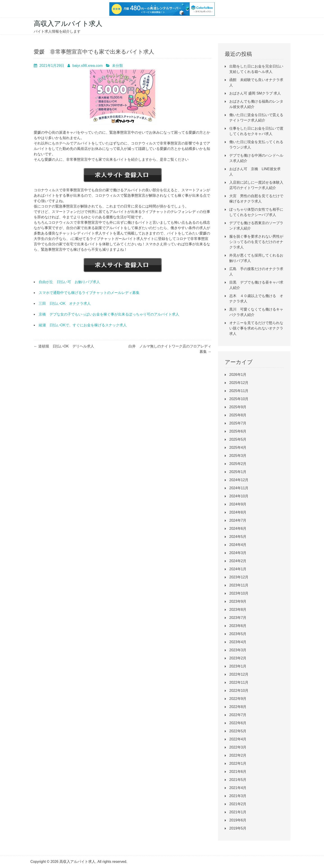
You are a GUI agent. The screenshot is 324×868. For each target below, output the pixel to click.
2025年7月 (238, 423)
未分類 (117, 66)
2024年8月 (238, 512)
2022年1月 (238, 763)
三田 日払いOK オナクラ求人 (65, 303)
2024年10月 (239, 496)
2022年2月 (238, 755)
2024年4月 (238, 545)
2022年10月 (239, 691)
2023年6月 (238, 626)
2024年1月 (238, 569)
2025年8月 (238, 415)
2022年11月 (239, 682)
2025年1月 (238, 472)
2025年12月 (239, 383)
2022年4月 (238, 739)
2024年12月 (239, 480)
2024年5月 (238, 537)
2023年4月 (238, 642)
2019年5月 (238, 828)
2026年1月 (238, 375)
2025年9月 (238, 407)
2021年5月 (238, 780)
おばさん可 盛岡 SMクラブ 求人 (255, 93)
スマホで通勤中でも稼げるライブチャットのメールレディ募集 (89, 293)
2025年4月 (238, 448)
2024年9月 (238, 504)
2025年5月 (238, 439)
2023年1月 (238, 666)
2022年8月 (238, 707)
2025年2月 (238, 464)
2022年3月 (238, 747)
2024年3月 (238, 553)
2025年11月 (239, 391)
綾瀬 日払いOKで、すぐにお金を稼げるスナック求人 (83, 325)
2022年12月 (239, 674)
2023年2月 (238, 658)
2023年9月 (238, 601)
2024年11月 (239, 488)
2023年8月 (238, 610)
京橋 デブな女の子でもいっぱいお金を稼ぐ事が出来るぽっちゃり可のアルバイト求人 (109, 314)
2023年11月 (239, 585)
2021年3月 (238, 796)
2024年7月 (238, 520)
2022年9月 (238, 699)
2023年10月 (239, 593)
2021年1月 (238, 812)
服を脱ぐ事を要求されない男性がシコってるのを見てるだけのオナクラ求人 (256, 242)
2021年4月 (238, 788)
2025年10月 (239, 399)
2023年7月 (238, 618)
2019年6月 (238, 820)
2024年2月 (238, 561)
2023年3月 (238, 650)
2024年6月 (238, 529)
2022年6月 (238, 723)
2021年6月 (238, 772)
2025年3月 (238, 456)
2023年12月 (239, 577)
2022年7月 (238, 715)
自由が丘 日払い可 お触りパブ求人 (69, 282)
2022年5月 (238, 731)
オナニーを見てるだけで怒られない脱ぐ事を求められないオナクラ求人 (256, 328)
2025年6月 (238, 431)
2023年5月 (238, 634)
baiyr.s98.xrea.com (88, 66)
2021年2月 (238, 804)
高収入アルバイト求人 (68, 24)
